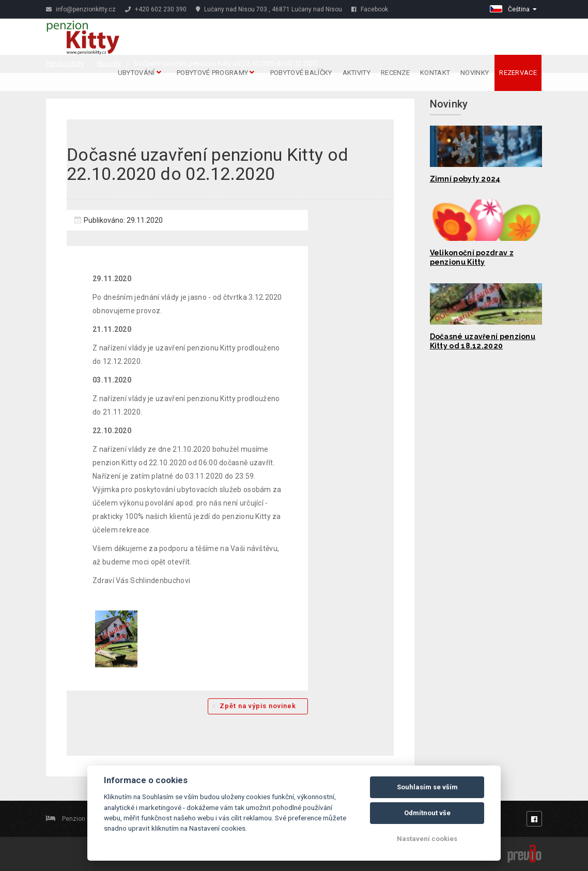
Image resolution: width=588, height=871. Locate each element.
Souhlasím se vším (427, 787)
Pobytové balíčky (301, 73)
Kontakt (435, 73)
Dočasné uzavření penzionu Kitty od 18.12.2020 (483, 341)
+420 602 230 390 (156, 9)
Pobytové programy (216, 73)
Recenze (395, 73)
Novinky (475, 73)
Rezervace (518, 73)
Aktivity (357, 73)
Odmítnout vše (427, 813)
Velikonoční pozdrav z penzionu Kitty (472, 257)
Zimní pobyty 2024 (465, 179)
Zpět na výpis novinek (258, 706)
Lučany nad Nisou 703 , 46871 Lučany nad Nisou (269, 9)
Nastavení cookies (427, 839)
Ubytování (140, 73)
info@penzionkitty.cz (81, 9)
